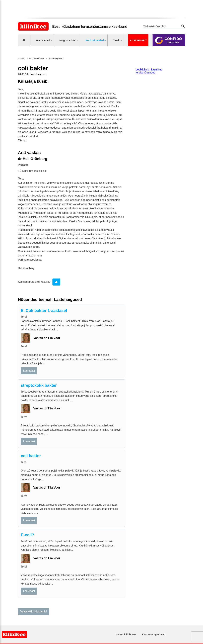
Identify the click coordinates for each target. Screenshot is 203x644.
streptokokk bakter (39, 385)
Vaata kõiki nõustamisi (34, 612)
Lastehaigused (56, 58)
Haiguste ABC (68, 40)
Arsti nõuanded (95, 40)
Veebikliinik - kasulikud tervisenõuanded (149, 71)
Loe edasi (29, 371)
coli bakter (31, 456)
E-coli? (28, 535)
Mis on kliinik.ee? (126, 634)
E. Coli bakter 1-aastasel (44, 310)
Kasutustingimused (154, 634)
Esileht (21, 58)
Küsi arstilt (138, 40)
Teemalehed (43, 40)
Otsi (183, 26)
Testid (117, 40)
